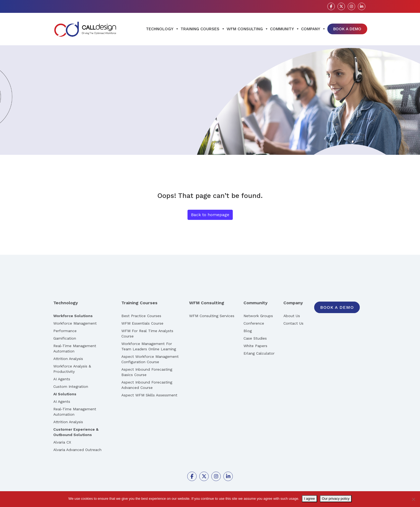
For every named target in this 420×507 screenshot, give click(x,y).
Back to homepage (210, 215)
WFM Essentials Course (142, 323)
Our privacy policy (336, 499)
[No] (413, 499)
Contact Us (293, 323)
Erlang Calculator (259, 353)
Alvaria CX (62, 442)
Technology (162, 29)
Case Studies (255, 338)
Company (313, 29)
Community (285, 29)
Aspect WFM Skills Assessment (149, 395)
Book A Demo (347, 29)
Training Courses (203, 29)
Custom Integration (71, 386)
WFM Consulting (247, 29)
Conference (254, 323)
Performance (65, 331)
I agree (309, 499)
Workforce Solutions (73, 316)
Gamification (65, 338)
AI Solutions (65, 394)
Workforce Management (75, 323)
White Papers (255, 346)
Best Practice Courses (141, 316)
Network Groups (258, 316)
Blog (248, 331)
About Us (292, 316)
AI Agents (62, 379)
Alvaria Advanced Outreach (77, 450)
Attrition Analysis (68, 359)
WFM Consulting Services (212, 316)
